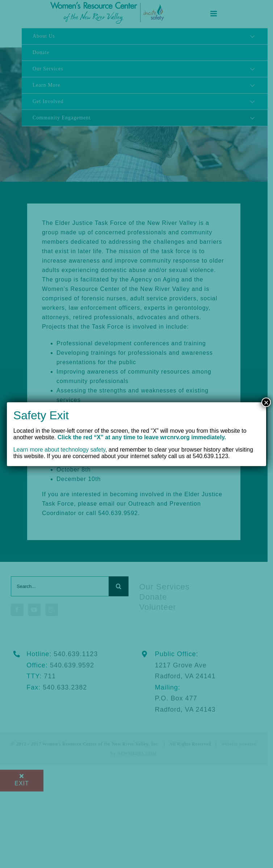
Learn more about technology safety (59, 450)
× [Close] (266, 402)
